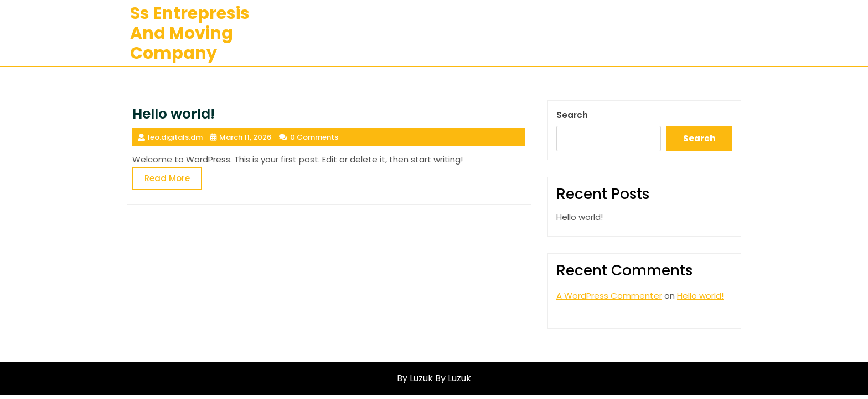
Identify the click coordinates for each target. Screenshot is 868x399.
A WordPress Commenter (609, 296)
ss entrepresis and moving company (190, 33)
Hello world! (580, 217)
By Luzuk (453, 378)
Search (572, 115)
